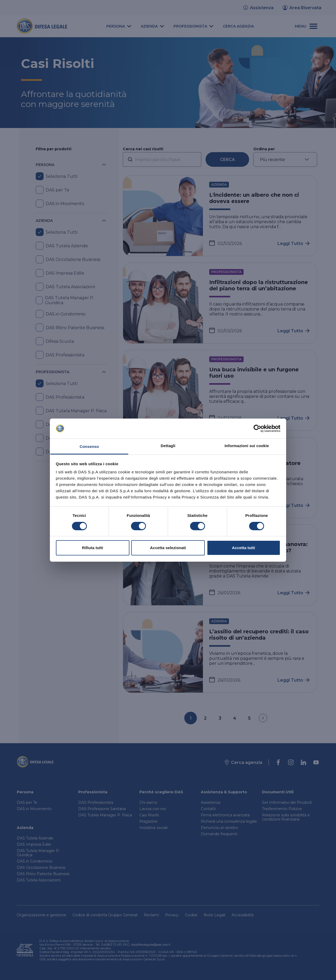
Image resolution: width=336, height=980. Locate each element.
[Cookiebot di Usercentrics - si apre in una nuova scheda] (257, 429)
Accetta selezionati (168, 548)
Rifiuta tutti (92, 548)
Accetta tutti (244, 548)
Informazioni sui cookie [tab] (247, 446)
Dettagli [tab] (168, 446)
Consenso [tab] (89, 446)
